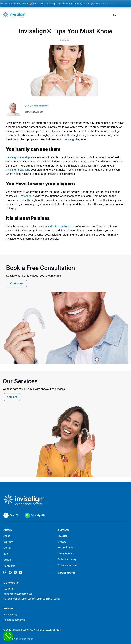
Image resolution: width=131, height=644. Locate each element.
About (7, 536)
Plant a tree (9, 566)
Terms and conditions (14, 620)
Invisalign (70, 139)
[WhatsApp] (8, 636)
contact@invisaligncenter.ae (18, 594)
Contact (8, 548)
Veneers (62, 542)
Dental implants (66, 553)
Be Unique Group (24, 639)
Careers (7, 560)
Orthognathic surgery (69, 565)
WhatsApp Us (38, 515)
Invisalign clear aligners (20, 157)
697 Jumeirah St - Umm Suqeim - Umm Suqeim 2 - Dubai (31, 599)
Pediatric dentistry (67, 559)
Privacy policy (10, 615)
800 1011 (15, 515)
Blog (6, 554)
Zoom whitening (66, 547)
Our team (8, 542)
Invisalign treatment (18, 170)
